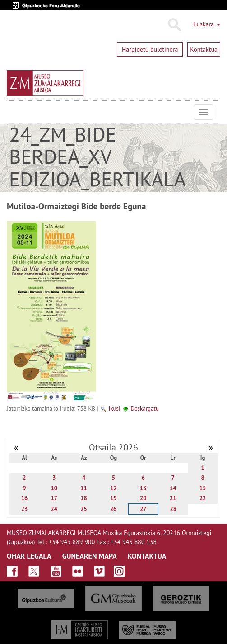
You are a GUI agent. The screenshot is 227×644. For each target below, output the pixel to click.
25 (84, 509)
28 (173, 509)
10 (54, 488)
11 (84, 488)
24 (54, 509)
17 (54, 498)
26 (113, 509)
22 (203, 498)
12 (113, 488)
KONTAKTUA (147, 556)
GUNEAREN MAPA (90, 556)
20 (143, 498)
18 (84, 498)
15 (203, 488)
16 (25, 498)
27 (143, 509)
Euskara (207, 24)
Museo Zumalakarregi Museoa (14, 112)
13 (143, 488)
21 (173, 498)
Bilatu (174, 25)
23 (25, 509)
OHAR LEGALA (29, 556)
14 (173, 488)
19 (113, 498)
